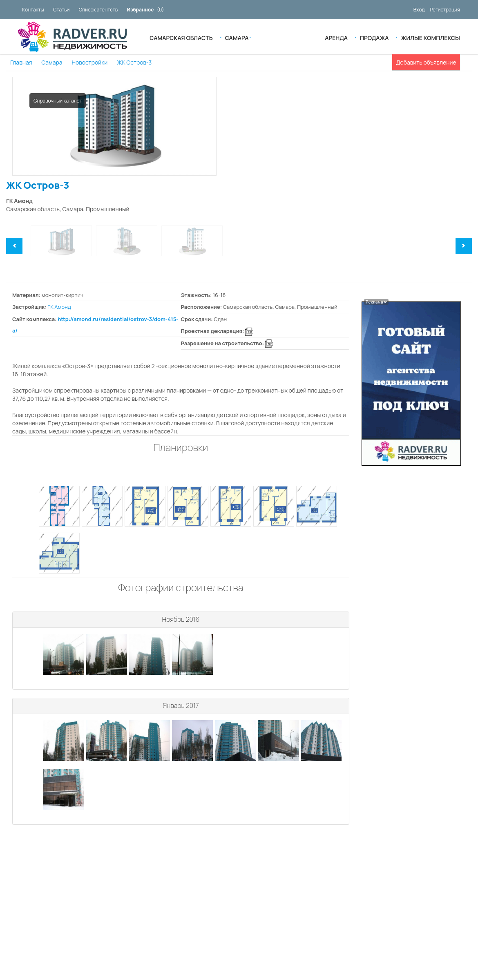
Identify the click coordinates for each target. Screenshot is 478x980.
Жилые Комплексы (430, 37)
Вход (419, 10)
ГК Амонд (59, 307)
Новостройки (89, 62)
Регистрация (445, 10)
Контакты (33, 10)
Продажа (374, 37)
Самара (237, 37)
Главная (21, 62)
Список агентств (98, 10)
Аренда (336, 37)
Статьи (61, 10)
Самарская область (181, 37)
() (146, 10)
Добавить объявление (426, 62)
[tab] (181, 620)
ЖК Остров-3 (134, 62)
